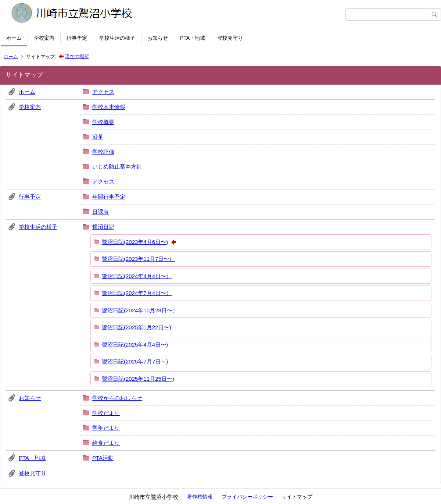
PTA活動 (103, 458)
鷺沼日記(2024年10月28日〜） (140, 310)
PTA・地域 (193, 38)
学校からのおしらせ (117, 398)
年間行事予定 (109, 197)
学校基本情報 (109, 107)
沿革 (98, 137)
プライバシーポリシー (247, 497)
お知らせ (158, 38)
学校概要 (103, 122)
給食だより (106, 443)
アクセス (103, 92)
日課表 (101, 212)
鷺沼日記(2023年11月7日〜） (138, 259)
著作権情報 (200, 497)
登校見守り (230, 38)
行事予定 (77, 38)
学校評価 (103, 152)
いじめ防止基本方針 (117, 166)
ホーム (14, 38)
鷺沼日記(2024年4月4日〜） (137, 276)
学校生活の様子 (117, 38)
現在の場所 (77, 56)
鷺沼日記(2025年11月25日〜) (138, 379)
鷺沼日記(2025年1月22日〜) (136, 327)
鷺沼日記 (103, 227)
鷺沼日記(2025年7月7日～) (135, 361)
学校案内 (44, 38)
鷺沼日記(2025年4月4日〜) (135, 345)
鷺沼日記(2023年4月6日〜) (135, 242)
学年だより (106, 428)
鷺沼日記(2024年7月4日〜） (137, 293)
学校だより (106, 413)
